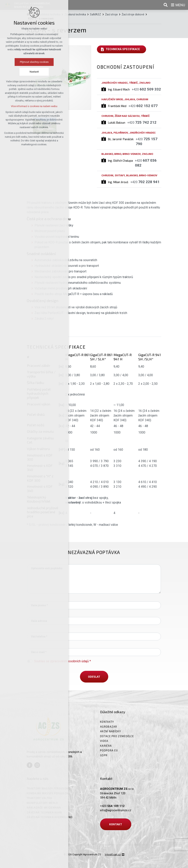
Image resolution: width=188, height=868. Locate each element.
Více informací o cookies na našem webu (29, 106)
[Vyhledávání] (166, 5)
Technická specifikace (123, 49)
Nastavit (29, 72)
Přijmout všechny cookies (29, 62)
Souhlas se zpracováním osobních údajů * (63, 661)
